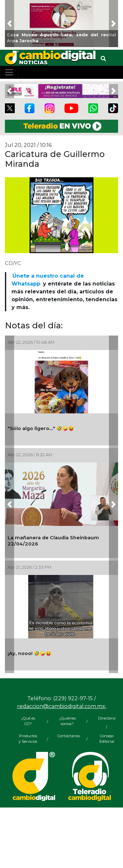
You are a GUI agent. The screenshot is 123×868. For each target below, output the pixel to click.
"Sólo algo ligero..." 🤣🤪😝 (41, 428)
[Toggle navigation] (9, 72)
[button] (10, 24)
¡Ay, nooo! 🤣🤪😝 (30, 653)
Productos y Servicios (28, 739)
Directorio (107, 718)
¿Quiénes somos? (67, 721)
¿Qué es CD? (28, 721)
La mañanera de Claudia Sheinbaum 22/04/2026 (53, 541)
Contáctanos (67, 736)
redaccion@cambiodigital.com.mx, (62, 706)
